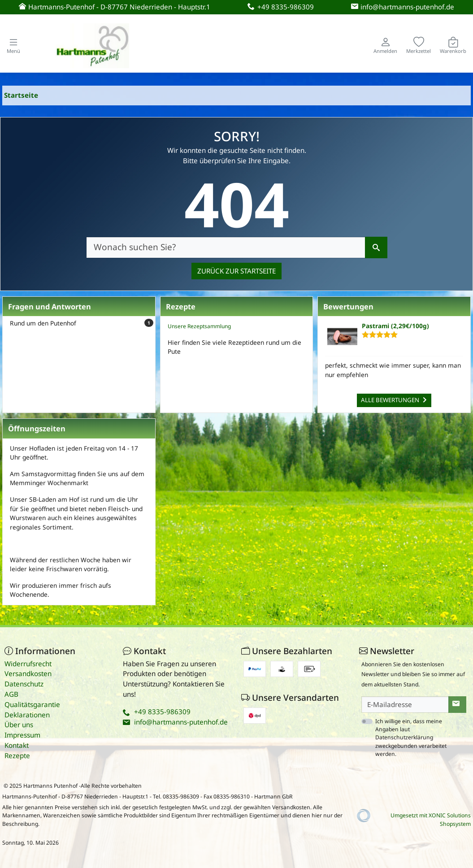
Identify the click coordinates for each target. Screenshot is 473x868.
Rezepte (17, 755)
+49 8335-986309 (162, 712)
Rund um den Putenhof (82, 323)
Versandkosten (28, 673)
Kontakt (17, 745)
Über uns (19, 725)
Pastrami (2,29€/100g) (395, 326)
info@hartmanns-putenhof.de (181, 722)
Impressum (22, 735)
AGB (11, 694)
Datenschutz (24, 684)
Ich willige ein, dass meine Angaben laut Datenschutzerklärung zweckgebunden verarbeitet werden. (411, 738)
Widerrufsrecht (28, 664)
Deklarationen (27, 715)
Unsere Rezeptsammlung (199, 326)
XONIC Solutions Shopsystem (450, 819)
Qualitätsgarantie (32, 704)
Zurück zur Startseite (236, 271)
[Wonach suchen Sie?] (226, 247)
